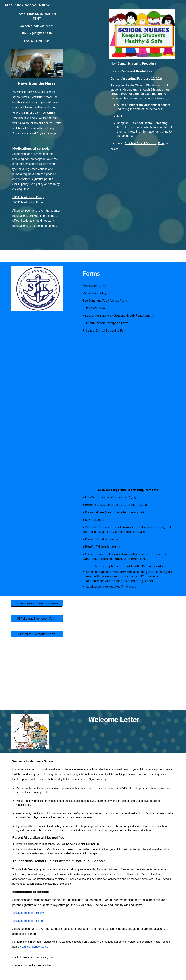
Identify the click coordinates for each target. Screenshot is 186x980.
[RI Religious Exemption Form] (37, 619)
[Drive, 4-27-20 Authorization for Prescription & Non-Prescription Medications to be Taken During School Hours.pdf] (51, 374)
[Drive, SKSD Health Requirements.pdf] (44, 498)
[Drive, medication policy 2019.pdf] (135, 374)
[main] (37, 29)
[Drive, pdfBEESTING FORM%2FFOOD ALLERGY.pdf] (51, 442)
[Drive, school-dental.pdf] (142, 184)
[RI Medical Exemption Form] (37, 634)
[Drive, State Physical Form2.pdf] (135, 442)
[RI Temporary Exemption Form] (37, 603)
